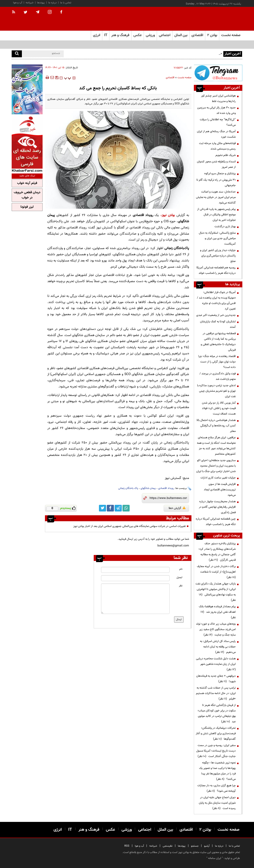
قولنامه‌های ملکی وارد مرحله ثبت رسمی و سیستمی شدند (217, 146)
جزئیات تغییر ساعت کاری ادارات (218, 478)
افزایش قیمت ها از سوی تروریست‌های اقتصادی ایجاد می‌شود (220, 490)
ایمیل (179, 577)
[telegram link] (118, 508)
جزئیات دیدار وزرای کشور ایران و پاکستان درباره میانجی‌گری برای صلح (218, 256)
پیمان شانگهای (148, 488)
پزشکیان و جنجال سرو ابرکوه (220, 174)
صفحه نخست (231, 35)
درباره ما (52, 3)
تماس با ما (66, 3)
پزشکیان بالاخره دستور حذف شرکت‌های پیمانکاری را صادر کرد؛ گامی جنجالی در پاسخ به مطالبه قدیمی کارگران (217, 552)
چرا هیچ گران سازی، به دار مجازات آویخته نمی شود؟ (217, 788)
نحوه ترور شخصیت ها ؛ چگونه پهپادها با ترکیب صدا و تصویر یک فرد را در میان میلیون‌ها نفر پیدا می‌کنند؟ (217, 771)
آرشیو (207, 846)
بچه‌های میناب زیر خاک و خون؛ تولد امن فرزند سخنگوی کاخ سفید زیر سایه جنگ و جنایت (216, 629)
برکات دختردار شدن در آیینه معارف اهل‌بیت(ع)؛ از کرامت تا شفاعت (216, 572)
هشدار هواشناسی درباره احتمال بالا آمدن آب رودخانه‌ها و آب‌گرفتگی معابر (216, 426)
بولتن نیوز (168, 215)
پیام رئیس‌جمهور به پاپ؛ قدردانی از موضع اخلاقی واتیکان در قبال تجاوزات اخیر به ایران (216, 215)
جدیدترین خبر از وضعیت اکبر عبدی (216, 315)
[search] (17, 54)
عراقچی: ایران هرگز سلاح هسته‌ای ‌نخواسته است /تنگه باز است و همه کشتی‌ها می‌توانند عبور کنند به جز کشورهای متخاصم (216, 446)
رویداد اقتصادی (166, 488)
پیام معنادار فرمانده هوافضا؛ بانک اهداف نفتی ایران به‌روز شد (217, 612)
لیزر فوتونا (27, 207)
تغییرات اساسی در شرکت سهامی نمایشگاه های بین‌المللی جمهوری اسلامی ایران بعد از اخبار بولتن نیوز (129, 526)
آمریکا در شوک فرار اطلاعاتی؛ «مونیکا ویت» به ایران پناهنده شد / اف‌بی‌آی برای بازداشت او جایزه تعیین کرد (216, 301)
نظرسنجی (168, 846)
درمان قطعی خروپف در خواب (27, 195)
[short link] (168, 498)
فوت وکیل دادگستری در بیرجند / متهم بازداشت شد (218, 376)
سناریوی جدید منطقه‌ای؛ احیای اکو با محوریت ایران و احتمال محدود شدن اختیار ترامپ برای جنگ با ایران (216, 466)
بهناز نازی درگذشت (225, 227)
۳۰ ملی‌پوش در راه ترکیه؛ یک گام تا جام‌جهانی (216, 183)
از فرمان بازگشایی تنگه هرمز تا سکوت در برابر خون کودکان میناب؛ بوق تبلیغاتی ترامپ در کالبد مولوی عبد (217, 713)
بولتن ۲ (212, 35)
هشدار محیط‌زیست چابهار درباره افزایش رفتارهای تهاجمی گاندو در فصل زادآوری (217, 507)
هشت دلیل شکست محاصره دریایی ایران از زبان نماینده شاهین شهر (216, 664)
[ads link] (218, 73)
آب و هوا (18, 3)
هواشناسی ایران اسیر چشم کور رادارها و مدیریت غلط (218, 99)
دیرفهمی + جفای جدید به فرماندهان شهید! (216, 679)
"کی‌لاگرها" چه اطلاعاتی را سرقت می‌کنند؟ (218, 122)
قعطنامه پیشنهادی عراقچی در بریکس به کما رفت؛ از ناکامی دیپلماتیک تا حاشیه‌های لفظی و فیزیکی (218, 342)
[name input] (135, 570)
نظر (181, 586)
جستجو (195, 846)
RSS (127, 846)
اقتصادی (170, 78)
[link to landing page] (219, 19)
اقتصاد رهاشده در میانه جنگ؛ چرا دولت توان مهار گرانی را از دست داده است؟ (217, 362)
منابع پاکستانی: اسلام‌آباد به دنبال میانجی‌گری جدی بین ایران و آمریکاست (217, 238)
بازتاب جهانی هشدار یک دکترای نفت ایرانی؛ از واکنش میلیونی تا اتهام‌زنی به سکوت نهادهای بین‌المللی (216, 592)
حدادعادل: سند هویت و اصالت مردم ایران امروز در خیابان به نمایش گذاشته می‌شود (216, 197)
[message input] (135, 599)
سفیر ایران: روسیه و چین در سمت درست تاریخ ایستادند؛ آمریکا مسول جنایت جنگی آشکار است (216, 751)
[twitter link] (103, 508)
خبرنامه (30, 3)
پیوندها (41, 3)
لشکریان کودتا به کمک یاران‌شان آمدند (218, 324)
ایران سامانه (215, 858)
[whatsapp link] (126, 508)
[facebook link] (110, 508)
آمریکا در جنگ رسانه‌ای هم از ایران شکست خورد (216, 134)
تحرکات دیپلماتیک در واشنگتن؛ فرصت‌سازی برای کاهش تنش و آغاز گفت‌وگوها (216, 733)
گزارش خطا (177, 508)
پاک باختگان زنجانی (128, 488)
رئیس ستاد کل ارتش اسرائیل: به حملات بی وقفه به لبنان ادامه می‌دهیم (218, 647)
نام (181, 569)
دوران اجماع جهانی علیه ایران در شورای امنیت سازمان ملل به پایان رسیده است (217, 803)
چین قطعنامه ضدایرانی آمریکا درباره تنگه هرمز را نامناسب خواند (216, 522)
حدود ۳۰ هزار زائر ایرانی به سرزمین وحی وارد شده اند (216, 110)
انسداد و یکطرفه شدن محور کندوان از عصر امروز (216, 164)
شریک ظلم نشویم (226, 155)
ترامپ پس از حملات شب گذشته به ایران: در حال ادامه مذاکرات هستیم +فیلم (216, 693)
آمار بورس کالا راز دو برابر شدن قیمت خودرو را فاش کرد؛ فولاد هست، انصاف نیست (219, 408)
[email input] (135, 578)
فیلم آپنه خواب (27, 183)
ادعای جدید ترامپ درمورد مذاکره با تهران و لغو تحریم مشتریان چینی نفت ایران (216, 391)
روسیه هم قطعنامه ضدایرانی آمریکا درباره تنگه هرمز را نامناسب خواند (216, 270)
